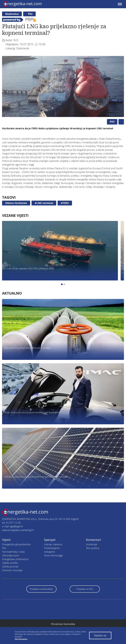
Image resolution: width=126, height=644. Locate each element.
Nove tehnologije (53, 555)
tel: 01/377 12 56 (11, 523)
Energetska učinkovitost (15, 559)
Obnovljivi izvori (10, 555)
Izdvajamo (50, 552)
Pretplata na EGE (85, 589)
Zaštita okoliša (10, 563)
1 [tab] (62, 284)
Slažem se (100, 635)
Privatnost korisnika (63, 624)
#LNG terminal (44, 203)
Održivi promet (10, 567)
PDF (112, 122)
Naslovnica (12, 14)
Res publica (93, 548)
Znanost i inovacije (12, 570)
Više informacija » (21, 639)
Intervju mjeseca (53, 544)
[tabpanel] (63, 86)
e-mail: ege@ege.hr (12, 526)
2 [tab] (64, 284)
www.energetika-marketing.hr (18, 530)
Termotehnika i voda (13, 552)
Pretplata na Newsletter (41, 589)
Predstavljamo (52, 548)
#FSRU (65, 203)
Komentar (92, 544)
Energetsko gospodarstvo (16, 544)
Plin (30, 14)
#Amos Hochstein (16, 203)
